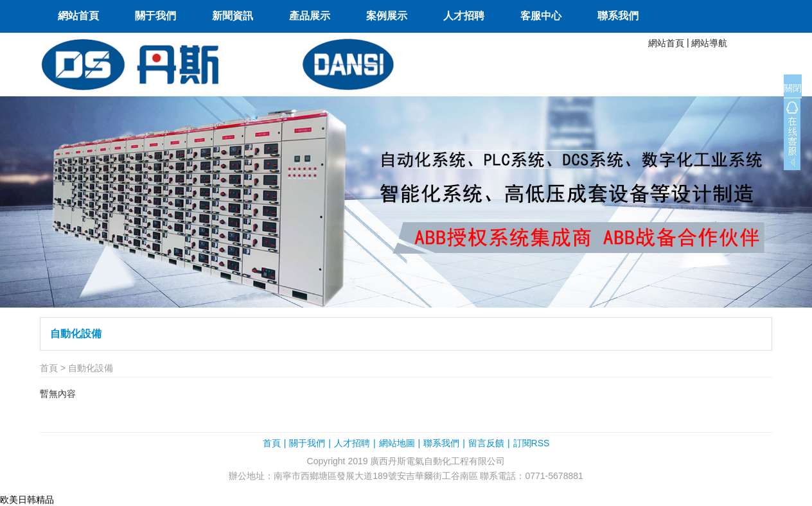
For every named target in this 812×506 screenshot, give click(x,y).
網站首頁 (78, 16)
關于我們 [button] (155, 16)
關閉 (793, 88)
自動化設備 (76, 334)
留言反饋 (486, 443)
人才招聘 (464, 16)
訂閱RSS (532, 443)
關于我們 (307, 443)
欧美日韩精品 (27, 500)
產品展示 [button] (310, 16)
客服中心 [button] (541, 16)
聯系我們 (618, 16)
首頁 (49, 368)
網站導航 (709, 43)
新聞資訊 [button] (233, 16)
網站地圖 (397, 443)
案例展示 (387, 16)
